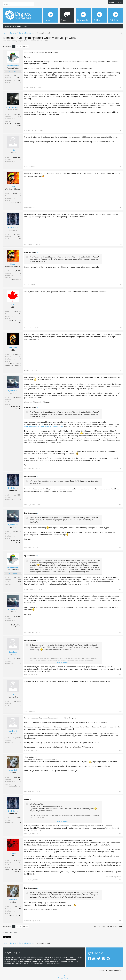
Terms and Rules (63, 976)
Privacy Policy (63, 978)
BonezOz (13, 348)
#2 (121, 130)
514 (20, 314)
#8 (121, 371)
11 (21, 400)
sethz (13, 695)
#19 (120, 880)
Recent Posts (22, 26)
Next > (26, 46)
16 (21, 661)
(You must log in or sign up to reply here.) (108, 926)
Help (111, 970)
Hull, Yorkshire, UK (15, 202)
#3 (121, 167)
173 (20, 779)
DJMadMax (13, 391)
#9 (121, 468)
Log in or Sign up (115, 2)
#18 (120, 834)
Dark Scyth (13, 228)
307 (20, 863)
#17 (120, 791)
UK (20, 82)
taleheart (13, 731)
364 (20, 357)
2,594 (20, 237)
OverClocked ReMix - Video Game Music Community (43, 426)
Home (116, 970)
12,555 (19, 78)
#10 (120, 505)
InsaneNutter (35, 41)
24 (21, 159)
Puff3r (13, 150)
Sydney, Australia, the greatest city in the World (13, 364)
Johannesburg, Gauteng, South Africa (13, 870)
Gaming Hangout (18, 41)
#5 (121, 244)
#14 (120, 675)
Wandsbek (13, 770)
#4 (121, 208)
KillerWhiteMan (13, 107)
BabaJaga (13, 652)
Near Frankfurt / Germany (16, 407)
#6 (121, 285)
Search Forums (10, 26)
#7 (121, 328)
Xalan (13, 187)
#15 (120, 711)
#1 (121, 88)
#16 (120, 750)
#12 (120, 589)
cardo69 (13, 853)
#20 (120, 921)
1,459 (20, 116)
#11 (120, 548)
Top (122, 970)
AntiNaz (13, 305)
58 (21, 196)
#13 (120, 632)
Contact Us (104, 970)
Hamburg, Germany (15, 786)
